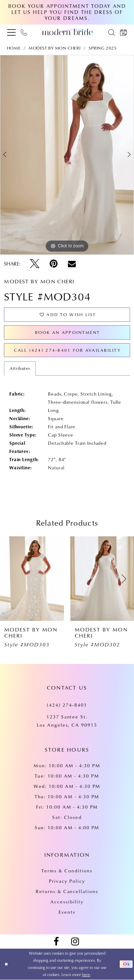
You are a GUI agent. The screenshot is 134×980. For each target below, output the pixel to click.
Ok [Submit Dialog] (126, 964)
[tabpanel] (67, 155)
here (86, 975)
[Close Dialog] (6, 964)
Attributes (20, 369)
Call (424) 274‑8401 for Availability (67, 350)
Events (67, 912)
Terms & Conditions (67, 871)
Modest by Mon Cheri (54, 48)
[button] (11, 32)
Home (14, 48)
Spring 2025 (103, 48)
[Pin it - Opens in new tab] (54, 264)
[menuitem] (11, 32)
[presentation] (32, 579)
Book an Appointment (67, 332)
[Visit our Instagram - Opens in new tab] (75, 942)
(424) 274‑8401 (67, 705)
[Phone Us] (24, 32)
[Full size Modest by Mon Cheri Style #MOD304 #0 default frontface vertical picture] (67, 155)
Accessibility (67, 902)
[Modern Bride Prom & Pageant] (67, 32)
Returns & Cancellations (67, 892)
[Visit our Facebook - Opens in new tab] (56, 942)
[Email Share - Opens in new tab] (72, 264)
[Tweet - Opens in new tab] (35, 264)
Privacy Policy (67, 881)
